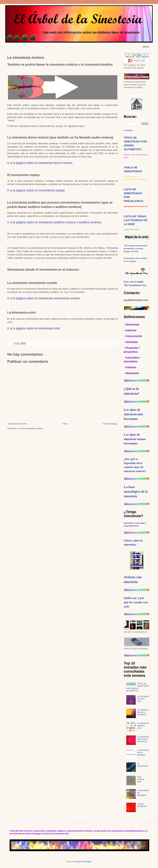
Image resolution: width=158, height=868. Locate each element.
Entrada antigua (110, 424)
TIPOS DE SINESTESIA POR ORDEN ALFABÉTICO (138, 687)
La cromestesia (143, 765)
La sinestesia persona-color (143, 699)
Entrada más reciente (17, 424)
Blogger (88, 861)
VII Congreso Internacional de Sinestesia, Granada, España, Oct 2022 (135, 248)
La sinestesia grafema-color (143, 726)
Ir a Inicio (128, 130)
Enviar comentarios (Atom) (31, 428)
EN (144, 47)
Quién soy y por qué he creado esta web (136, 602)
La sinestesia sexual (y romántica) (143, 712)
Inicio (65, 424)
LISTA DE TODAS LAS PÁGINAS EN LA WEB (136, 220)
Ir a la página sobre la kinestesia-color (34, 328)
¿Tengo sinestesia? (142, 805)
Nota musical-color (141, 779)
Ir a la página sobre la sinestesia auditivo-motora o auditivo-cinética (54, 222)
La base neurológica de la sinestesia (136, 492)
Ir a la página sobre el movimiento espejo (36, 190)
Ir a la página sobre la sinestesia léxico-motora (40, 163)
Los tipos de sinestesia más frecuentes (133, 414)
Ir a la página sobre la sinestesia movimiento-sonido (44, 298)
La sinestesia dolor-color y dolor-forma (143, 739)
